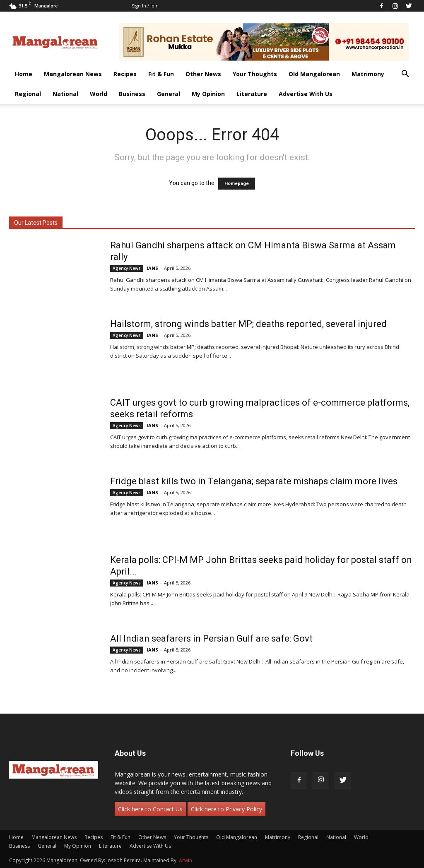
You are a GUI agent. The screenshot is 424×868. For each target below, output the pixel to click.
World (99, 94)
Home (24, 74)
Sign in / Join (145, 6)
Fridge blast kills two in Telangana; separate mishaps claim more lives (254, 481)
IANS (152, 268)
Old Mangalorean (314, 74)
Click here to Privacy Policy (226, 809)
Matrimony (368, 74)
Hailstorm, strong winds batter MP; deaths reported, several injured (248, 324)
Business (132, 94)
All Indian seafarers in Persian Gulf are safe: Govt (211, 638)
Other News (203, 74)
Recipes (125, 74)
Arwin (185, 860)
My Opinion (208, 94)
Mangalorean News (73, 74)
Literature (252, 94)
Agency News (127, 268)
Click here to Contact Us (150, 809)
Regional (28, 94)
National (65, 94)
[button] (405, 75)
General (169, 94)
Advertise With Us (306, 94)
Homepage (237, 184)
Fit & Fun (161, 74)
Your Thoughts (255, 74)
